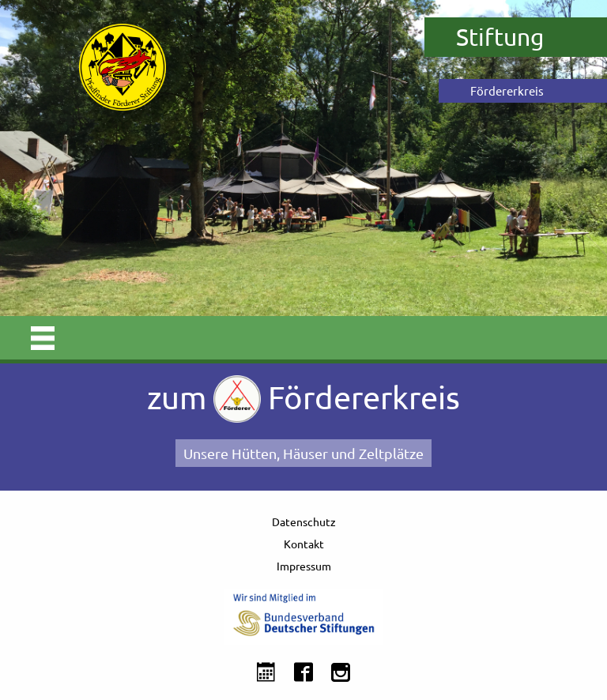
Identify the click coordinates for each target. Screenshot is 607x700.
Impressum (304, 566)
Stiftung (500, 37)
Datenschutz (304, 521)
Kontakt (304, 544)
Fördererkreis (507, 90)
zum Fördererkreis (303, 399)
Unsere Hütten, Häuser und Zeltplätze (303, 453)
